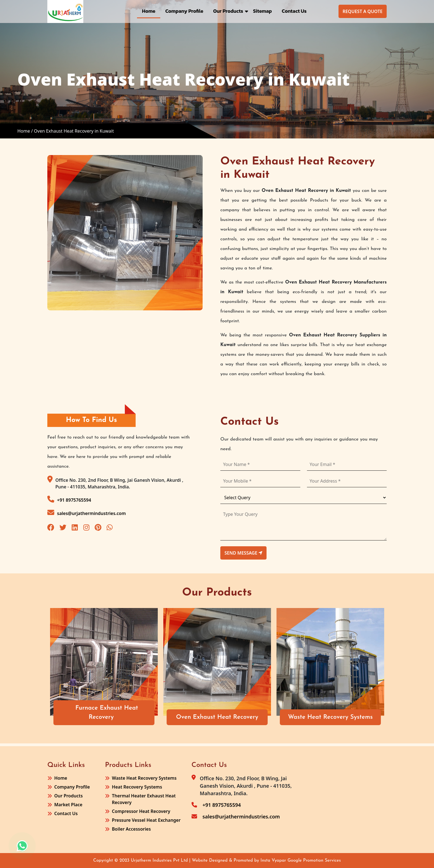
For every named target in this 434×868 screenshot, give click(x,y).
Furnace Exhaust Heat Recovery (108, 713)
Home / (25, 131)
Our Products (228, 11)
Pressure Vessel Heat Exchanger (146, 820)
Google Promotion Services (314, 861)
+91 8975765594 (69, 499)
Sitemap (262, 11)
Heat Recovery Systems (137, 787)
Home (149, 11)
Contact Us (294, 11)
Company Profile (184, 11)
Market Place (68, 805)
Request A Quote (363, 11)
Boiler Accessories (131, 829)
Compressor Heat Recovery (141, 811)
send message (243, 553)
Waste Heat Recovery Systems (331, 717)
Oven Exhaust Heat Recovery (218, 717)
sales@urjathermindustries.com (87, 513)
